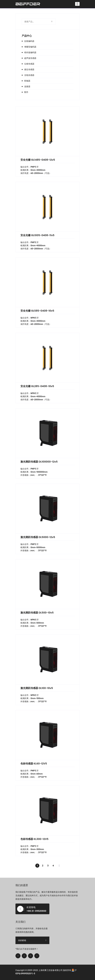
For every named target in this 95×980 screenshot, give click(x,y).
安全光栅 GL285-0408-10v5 (37, 386)
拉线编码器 (29, 41)
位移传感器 (29, 64)
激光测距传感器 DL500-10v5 (37, 613)
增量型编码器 (30, 47)
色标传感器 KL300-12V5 (34, 839)
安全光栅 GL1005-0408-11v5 (37, 235)
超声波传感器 (30, 58)
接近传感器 (29, 69)
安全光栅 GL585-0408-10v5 (37, 311)
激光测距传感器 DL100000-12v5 (39, 462)
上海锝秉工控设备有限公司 (51, 970)
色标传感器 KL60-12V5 (34, 764)
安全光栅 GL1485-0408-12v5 (38, 160)
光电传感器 (29, 75)
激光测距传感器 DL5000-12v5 (38, 537)
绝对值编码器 (30, 52)
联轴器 (27, 81)
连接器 (27, 86)
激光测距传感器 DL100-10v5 (37, 688)
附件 (26, 92)
